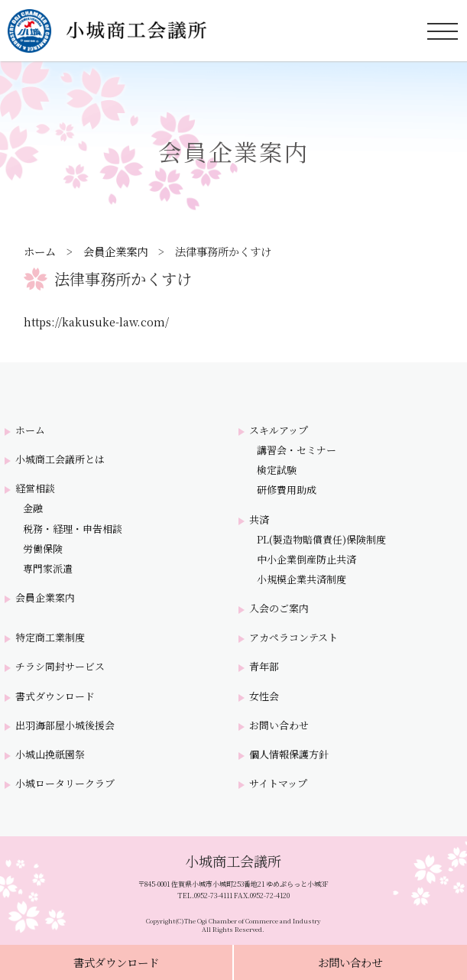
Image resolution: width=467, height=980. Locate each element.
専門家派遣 (48, 569)
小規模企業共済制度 (302, 579)
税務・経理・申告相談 (73, 529)
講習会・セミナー (297, 450)
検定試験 (277, 470)
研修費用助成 (287, 490)
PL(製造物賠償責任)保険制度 (321, 540)
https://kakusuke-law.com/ (96, 321)
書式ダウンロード (116, 962)
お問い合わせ (350, 962)
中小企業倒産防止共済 (306, 560)
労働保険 (43, 549)
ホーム (40, 251)
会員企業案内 (115, 251)
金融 (33, 508)
